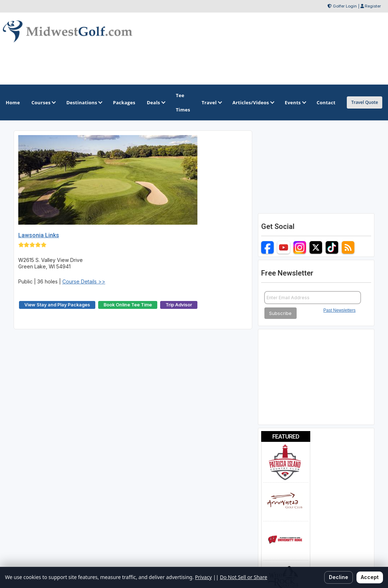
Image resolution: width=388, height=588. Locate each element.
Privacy (203, 577)
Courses (43, 102)
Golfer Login (345, 6)
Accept (370, 577)
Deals (156, 102)
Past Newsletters (340, 310)
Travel (211, 102)
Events (295, 102)
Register (373, 6)
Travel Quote (365, 102)
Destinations (84, 102)
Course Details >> (84, 281)
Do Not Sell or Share (244, 577)
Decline (339, 577)
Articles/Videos (253, 102)
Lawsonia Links (39, 235)
